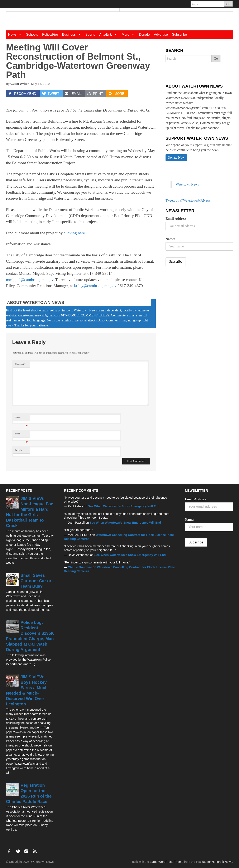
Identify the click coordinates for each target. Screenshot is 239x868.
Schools (32, 34)
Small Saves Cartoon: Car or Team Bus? (36, 581)
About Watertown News (36, 302)
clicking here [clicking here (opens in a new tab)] (74, 233)
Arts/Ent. (109, 34)
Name (21, 418)
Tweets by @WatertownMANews (188, 200)
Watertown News (187, 184)
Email (21, 435)
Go (216, 58)
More (129, 34)
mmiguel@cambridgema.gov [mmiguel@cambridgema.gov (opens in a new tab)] (30, 280)
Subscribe (179, 34)
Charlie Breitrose (80, 567)
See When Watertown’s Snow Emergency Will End (124, 506)
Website (19, 450)
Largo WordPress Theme (167, 862)
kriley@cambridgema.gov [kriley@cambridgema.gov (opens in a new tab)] (95, 286)
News (16, 34)
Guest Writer (20, 84)
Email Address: (176, 219)
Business (73, 34)
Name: (170, 239)
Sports (90, 34)
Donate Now (176, 157)
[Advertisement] (197, 302)
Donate (144, 34)
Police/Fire (50, 34)
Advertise (161, 34)
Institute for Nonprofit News (214, 862)
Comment (20, 364)
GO (228, 4)
